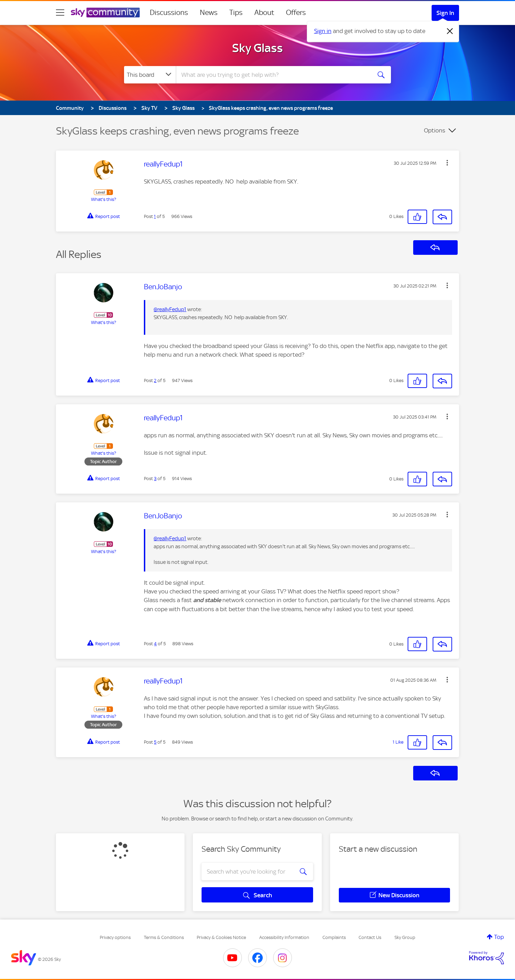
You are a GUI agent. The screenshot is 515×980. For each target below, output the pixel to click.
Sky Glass (257, 48)
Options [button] (435, 130)
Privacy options (115, 937)
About (264, 13)
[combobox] (273, 75)
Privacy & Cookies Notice (221, 937)
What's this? (104, 199)
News (209, 13)
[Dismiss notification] (450, 31)
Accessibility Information (284, 937)
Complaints (334, 937)
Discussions (169, 13)
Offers (296, 13)
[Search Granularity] (150, 75)
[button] (447, 163)
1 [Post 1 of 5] (155, 216)
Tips (236, 13)
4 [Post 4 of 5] (155, 644)
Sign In (445, 13)
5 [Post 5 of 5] (155, 742)
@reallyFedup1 (170, 309)
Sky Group (405, 937)
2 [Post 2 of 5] (155, 380)
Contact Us (370, 937)
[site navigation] (60, 13)
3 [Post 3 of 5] (155, 479)
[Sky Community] (105, 13)
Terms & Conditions (164, 937)
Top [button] (499, 937)
